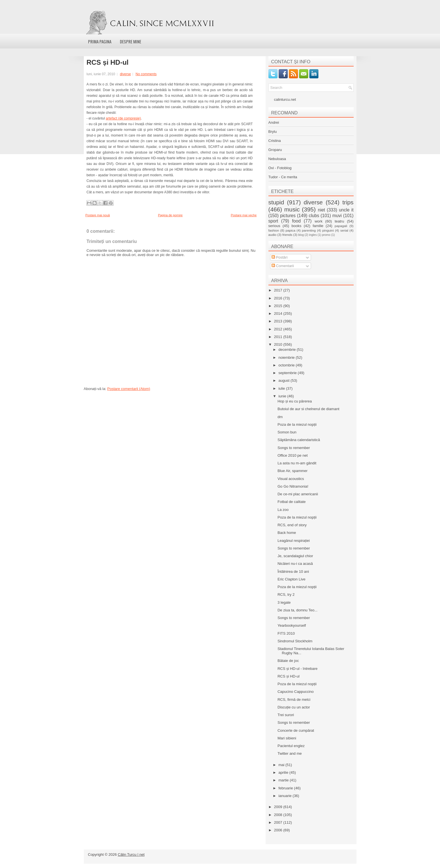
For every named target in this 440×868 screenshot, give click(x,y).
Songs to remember (294, 448)
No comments (146, 74)
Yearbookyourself (292, 625)
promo (326, 235)
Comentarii (283, 266)
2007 (279, 822)
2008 (279, 815)
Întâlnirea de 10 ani (293, 572)
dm (280, 417)
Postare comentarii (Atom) (129, 389)
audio (273, 235)
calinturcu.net (285, 99)
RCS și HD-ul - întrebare (298, 669)
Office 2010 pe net (293, 455)
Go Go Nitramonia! (293, 486)
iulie (282, 388)
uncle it (346, 210)
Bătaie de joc (288, 661)
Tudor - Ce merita (283, 177)
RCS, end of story (292, 525)
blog (301, 235)
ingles (313, 235)
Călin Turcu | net (131, 855)
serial (344, 230)
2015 (279, 306)
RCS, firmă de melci (294, 700)
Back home (287, 533)
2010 (279, 344)
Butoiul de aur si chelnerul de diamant (308, 409)
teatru (339, 221)
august (284, 380)
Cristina (275, 141)
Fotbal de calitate (292, 502)
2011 (279, 337)
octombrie (287, 365)
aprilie (284, 772)
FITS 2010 (286, 633)
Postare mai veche (244, 215)
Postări (280, 257)
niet (321, 210)
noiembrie (287, 358)
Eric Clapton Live (291, 579)
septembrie (288, 373)
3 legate (284, 602)
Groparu (275, 150)
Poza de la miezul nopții (297, 424)
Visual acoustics (291, 479)
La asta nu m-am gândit (297, 463)
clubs (314, 216)
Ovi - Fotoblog (280, 168)
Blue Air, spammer (293, 471)
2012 (279, 329)
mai (282, 765)
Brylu (273, 132)
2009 (279, 807)
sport (273, 221)
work (319, 221)
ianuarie (285, 796)
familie (318, 226)
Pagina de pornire (170, 215)
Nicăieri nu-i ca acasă (295, 564)
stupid (276, 202)
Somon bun (287, 432)
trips (348, 202)
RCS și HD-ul (108, 62)
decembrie (287, 350)
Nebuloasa (277, 159)
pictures (288, 216)
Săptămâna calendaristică (299, 440)
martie (284, 780)
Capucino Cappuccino (296, 692)
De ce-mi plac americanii (298, 494)
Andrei (274, 122)
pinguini (328, 230)
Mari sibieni (287, 738)
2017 (279, 290)
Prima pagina (100, 41)
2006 (279, 830)
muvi (337, 216)
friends (287, 235)
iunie (283, 396)
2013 (279, 321)
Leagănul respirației (294, 541)
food (296, 221)
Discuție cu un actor (294, 707)
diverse (125, 74)
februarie (286, 788)
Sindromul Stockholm (295, 641)
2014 (279, 314)
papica (290, 230)
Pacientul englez (291, 746)
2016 (279, 298)
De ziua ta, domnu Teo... (298, 610)
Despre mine (131, 41)
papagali (341, 226)
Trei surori (286, 715)
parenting (309, 230)
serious (274, 226)
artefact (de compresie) (123, 118)
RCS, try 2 (286, 595)
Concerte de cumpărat (296, 730)
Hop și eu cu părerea (295, 401)
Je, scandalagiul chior (295, 556)
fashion (274, 230)
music (292, 209)
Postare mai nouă (98, 215)
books (296, 226)
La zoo (283, 510)
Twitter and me (290, 753)
